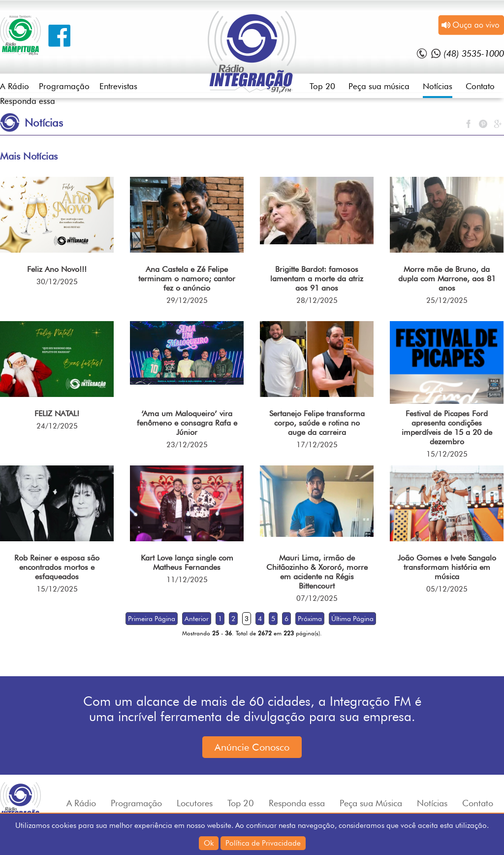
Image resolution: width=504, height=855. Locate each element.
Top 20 (322, 86)
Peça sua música (379, 86)
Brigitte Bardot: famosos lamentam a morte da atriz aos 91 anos (317, 279)
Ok (209, 843)
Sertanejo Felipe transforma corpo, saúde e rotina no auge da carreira (317, 423)
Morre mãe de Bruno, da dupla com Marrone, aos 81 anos (447, 279)
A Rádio (15, 86)
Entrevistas (118, 86)
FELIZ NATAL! (57, 413)
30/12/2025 (57, 282)
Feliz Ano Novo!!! (57, 269)
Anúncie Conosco (252, 747)
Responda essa (28, 101)
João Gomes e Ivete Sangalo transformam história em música (447, 567)
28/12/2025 (317, 300)
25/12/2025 (447, 300)
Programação (64, 86)
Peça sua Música (371, 803)
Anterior (197, 619)
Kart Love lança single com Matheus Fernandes (187, 562)
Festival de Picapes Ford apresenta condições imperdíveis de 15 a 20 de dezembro (447, 427)
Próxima (310, 619)
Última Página (352, 619)
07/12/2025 (317, 598)
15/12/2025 (447, 454)
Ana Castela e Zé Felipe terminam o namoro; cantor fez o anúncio (187, 279)
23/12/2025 (187, 445)
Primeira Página (152, 619)
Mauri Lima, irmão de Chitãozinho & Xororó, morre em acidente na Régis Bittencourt (317, 572)
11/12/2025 (187, 580)
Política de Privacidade (263, 843)
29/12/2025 (187, 300)
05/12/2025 (447, 589)
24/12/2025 (57, 426)
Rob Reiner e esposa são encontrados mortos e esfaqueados (57, 567)
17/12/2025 (317, 445)
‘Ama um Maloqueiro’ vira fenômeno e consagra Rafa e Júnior (187, 423)
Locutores (195, 803)
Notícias (438, 86)
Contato (480, 86)
